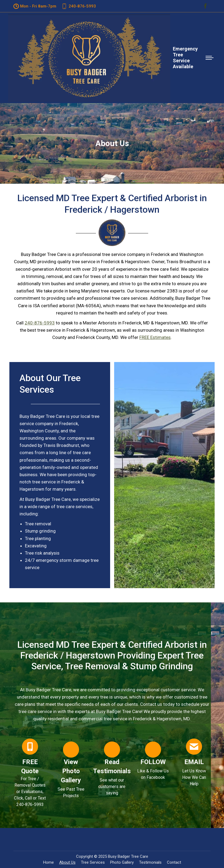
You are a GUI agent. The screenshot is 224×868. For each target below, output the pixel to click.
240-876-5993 (40, 323)
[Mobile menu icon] (210, 58)
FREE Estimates (155, 337)
